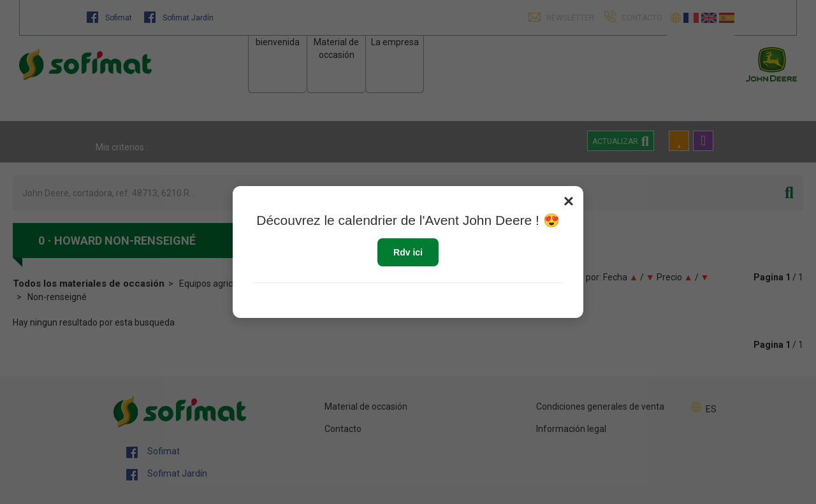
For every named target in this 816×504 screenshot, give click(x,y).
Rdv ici (408, 252)
